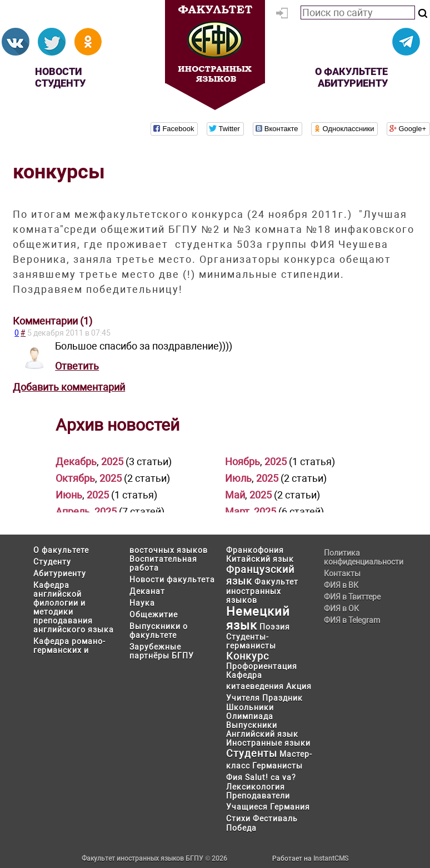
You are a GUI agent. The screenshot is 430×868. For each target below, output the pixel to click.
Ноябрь (242, 462)
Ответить (77, 366)
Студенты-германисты (251, 641)
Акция (299, 686)
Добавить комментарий (69, 387)
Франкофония (255, 550)
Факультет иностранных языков (262, 591)
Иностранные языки (268, 743)
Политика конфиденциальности (360, 557)
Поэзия (275, 627)
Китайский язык (260, 559)
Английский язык (262, 734)
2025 (112, 462)
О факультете (351, 71)
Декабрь (76, 462)
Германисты (277, 766)
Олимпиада (250, 716)
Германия (290, 807)
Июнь (69, 495)
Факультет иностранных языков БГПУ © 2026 (154, 859)
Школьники (250, 707)
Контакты (342, 573)
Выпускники (252, 725)
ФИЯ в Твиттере (352, 597)
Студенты (252, 753)
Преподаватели (258, 796)
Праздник (282, 698)
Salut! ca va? (271, 777)
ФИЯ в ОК (341, 608)
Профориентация (262, 666)
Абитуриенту (353, 83)
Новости (58, 71)
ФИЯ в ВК (341, 585)
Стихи (238, 819)
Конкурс (247, 656)
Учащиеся (247, 807)
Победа (241, 828)
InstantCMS (331, 859)
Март (237, 512)
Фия (234, 777)
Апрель (73, 512)
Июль (238, 478)
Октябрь (75, 478)
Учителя (243, 698)
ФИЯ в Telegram (352, 620)
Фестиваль (275, 819)
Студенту (60, 83)
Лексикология (256, 787)
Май (235, 495)
